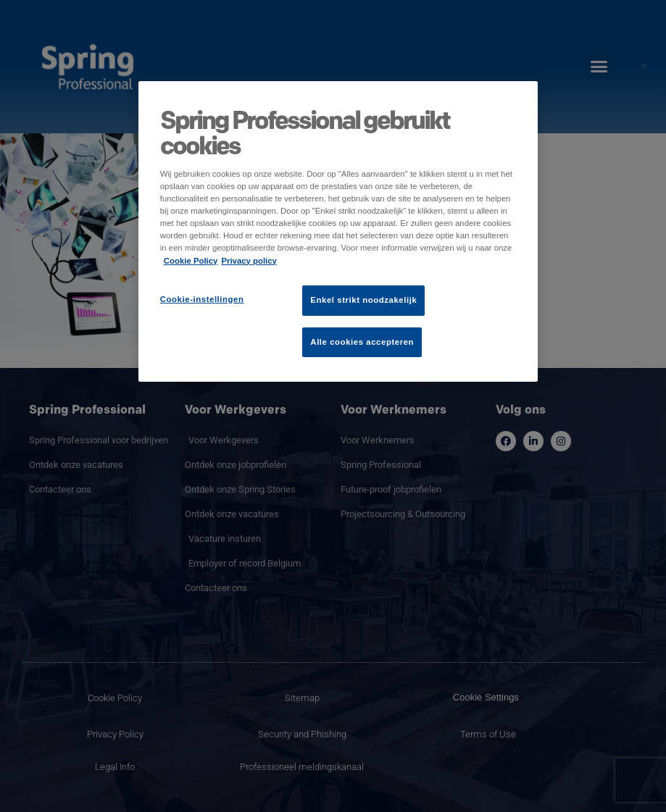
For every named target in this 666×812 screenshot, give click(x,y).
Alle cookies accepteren (362, 342)
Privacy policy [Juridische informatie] (249, 261)
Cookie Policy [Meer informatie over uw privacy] (191, 261)
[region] (338, 231)
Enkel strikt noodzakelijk (363, 300)
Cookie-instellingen (202, 299)
